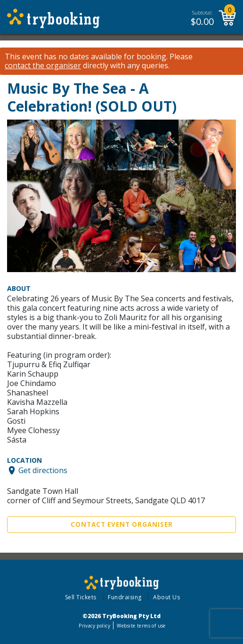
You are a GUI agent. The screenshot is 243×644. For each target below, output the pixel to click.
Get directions (43, 470)
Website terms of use (141, 626)
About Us (166, 597)
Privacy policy (94, 626)
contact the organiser (43, 66)
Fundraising (125, 597)
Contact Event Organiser (122, 524)
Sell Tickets (81, 597)
